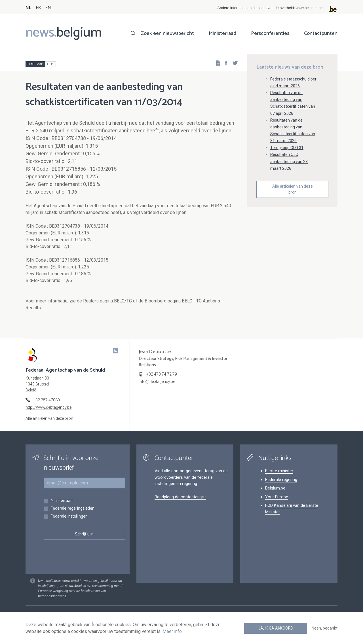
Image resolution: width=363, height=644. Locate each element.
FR (38, 8)
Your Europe (277, 497)
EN (48, 8)
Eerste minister (279, 471)
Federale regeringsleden (72, 509)
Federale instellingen (69, 517)
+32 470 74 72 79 (162, 374)
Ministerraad (222, 33)
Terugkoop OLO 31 (287, 148)
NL (28, 8)
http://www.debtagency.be (48, 407)
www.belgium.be (309, 8)
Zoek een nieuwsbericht (167, 33)
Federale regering (281, 480)
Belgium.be (275, 488)
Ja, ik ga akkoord (276, 628)
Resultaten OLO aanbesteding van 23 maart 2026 (289, 161)
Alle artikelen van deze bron (293, 189)
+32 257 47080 (47, 400)
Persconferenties (270, 33)
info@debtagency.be (157, 382)
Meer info (172, 631)
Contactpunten (321, 33)
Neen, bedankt (325, 628)
